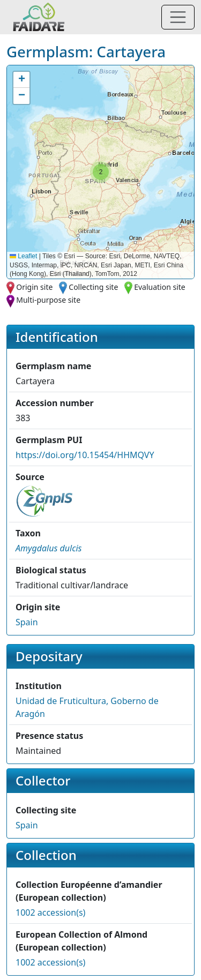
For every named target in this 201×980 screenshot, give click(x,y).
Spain (27, 622)
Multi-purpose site (48, 300)
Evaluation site (160, 287)
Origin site (34, 287)
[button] (101, 172)
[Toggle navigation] (178, 17)
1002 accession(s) (50, 912)
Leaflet (23, 256)
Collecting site (93, 287)
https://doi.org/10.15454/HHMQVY (85, 455)
